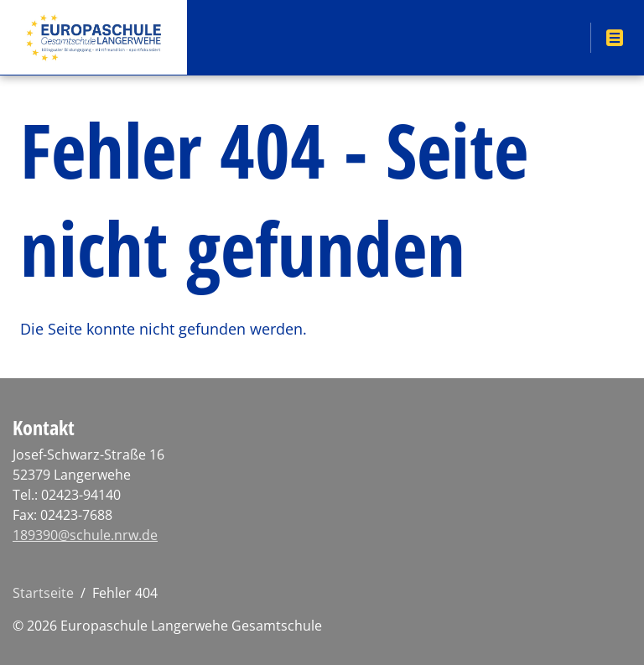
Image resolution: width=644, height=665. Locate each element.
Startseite (43, 593)
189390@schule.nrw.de (85, 535)
